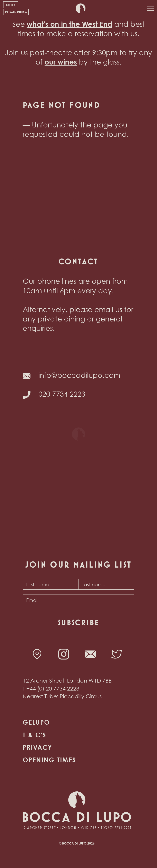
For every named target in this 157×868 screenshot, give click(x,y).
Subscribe (78, 623)
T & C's (34, 735)
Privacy (37, 747)
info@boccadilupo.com (79, 375)
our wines (61, 62)
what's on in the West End (70, 24)
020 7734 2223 (62, 394)
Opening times (49, 760)
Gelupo (36, 722)
